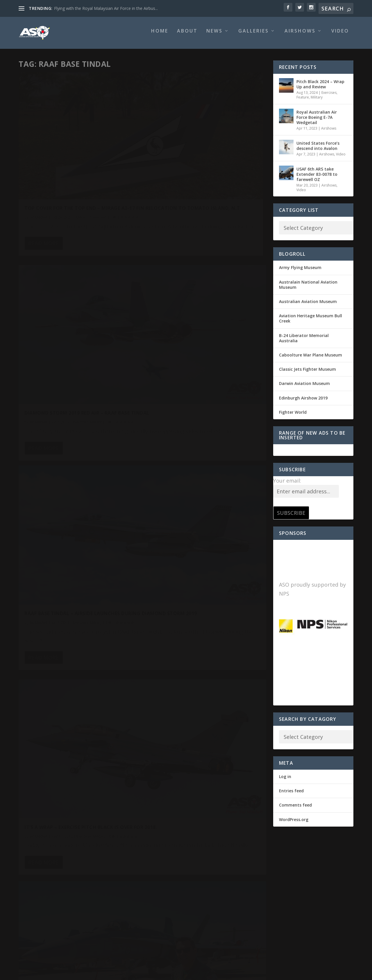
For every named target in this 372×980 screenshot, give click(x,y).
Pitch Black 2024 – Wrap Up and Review (320, 88)
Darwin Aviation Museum (304, 387)
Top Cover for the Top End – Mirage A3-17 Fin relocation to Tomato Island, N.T (77, 163)
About (187, 35)
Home (160, 35)
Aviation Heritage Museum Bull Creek (311, 322)
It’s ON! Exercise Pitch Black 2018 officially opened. (196, 474)
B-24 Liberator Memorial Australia (304, 342)
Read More (43, 228)
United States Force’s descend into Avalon (318, 150)
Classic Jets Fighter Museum (307, 373)
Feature (303, 101)
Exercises (81, 339)
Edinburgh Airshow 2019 (303, 402)
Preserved (98, 179)
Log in (285, 781)
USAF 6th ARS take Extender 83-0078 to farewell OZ (317, 178)
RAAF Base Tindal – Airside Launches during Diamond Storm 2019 (72, 327)
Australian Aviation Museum (308, 306)
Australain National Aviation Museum (308, 289)
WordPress (113, 973)
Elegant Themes (59, 973)
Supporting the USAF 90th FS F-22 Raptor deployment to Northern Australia (197, 638)
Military (82, 179)
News (214, 35)
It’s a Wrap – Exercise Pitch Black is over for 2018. (206, 317)
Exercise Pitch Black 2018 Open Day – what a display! (73, 511)
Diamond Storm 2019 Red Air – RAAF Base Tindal (204, 156)
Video (340, 35)
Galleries (254, 35)
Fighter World (293, 416)
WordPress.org (294, 824)
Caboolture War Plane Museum (311, 359)
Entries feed (291, 795)
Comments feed (295, 809)
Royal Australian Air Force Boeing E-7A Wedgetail (317, 121)
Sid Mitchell (39, 179)
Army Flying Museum (300, 272)
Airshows (300, 35)
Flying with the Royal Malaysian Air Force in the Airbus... (106, 8)
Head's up (226, 486)
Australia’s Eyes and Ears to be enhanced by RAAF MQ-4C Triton (67, 708)
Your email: (287, 485)
